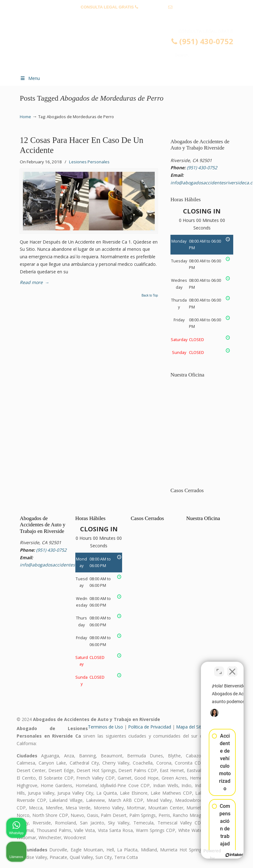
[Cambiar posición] (219, 668)
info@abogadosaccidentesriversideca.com (127, 17)
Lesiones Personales (89, 162)
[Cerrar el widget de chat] (232, 668)
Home (25, 117)
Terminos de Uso (105, 727)
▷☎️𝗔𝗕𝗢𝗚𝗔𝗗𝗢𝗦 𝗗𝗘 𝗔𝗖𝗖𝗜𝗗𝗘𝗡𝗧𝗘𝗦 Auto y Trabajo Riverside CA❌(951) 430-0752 (133, 49)
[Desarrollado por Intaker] (200, 855)
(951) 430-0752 (153, 7)
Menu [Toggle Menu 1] (30, 78)
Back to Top (150, 296)
